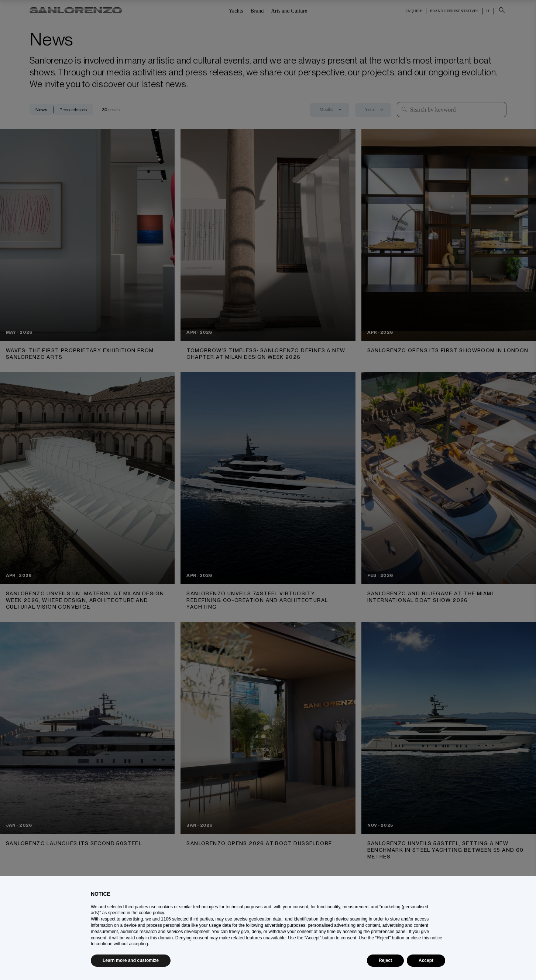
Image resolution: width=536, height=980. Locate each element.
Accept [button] (426, 960)
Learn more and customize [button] (131, 960)
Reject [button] (385, 960)
